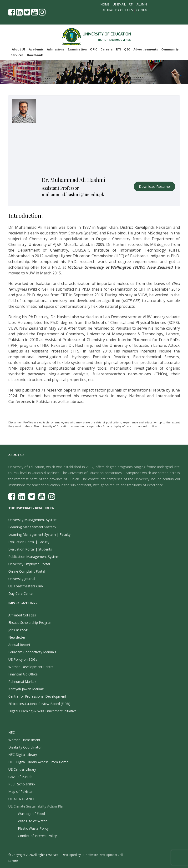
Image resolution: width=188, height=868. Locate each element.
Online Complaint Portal (27, 571)
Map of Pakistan (21, 791)
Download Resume (154, 186)
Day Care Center (21, 593)
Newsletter (17, 637)
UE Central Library (22, 769)
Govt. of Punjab (20, 777)
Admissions (56, 49)
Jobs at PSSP (18, 630)
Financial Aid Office (23, 674)
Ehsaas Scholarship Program (30, 622)
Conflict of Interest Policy (37, 836)
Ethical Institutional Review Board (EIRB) (39, 704)
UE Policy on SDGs (23, 659)
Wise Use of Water (32, 821)
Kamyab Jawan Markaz (26, 689)
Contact (143, 10)
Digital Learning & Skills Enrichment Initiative (42, 711)
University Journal (22, 579)
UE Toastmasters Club (26, 586)
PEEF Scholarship (22, 784)
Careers (107, 49)
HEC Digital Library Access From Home (38, 762)
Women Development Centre (31, 667)
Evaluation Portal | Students (30, 549)
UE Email (119, 4)
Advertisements (146, 49)
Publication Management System (34, 557)
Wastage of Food (31, 814)
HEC (12, 732)
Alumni (142, 4)
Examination (77, 49)
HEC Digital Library (23, 755)
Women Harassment (24, 740)
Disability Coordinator (25, 747)
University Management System (33, 520)
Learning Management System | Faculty (39, 534)
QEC (127, 49)
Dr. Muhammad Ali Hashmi (74, 180)
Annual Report (19, 645)
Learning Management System (32, 527)
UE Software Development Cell (102, 855)
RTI (131, 4)
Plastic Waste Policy (33, 828)
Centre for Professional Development (37, 696)
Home (105, 4)
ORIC (94, 49)
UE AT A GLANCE (22, 799)
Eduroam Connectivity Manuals (32, 652)
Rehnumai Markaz (22, 682)
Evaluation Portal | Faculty (29, 542)
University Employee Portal (29, 564)
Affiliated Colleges (118, 10)
